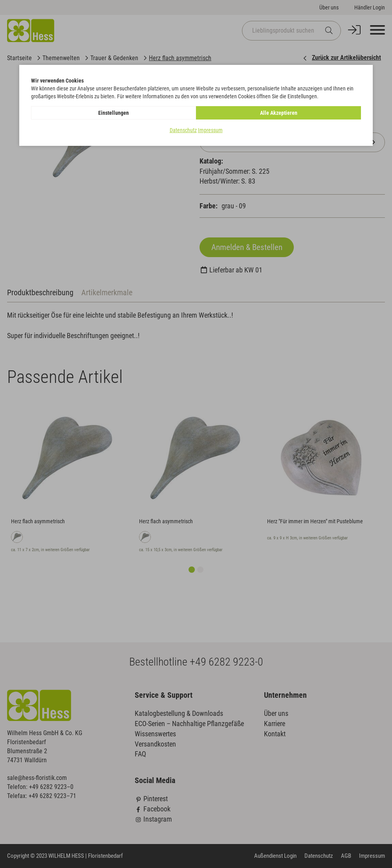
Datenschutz (183, 130)
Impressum (210, 130)
